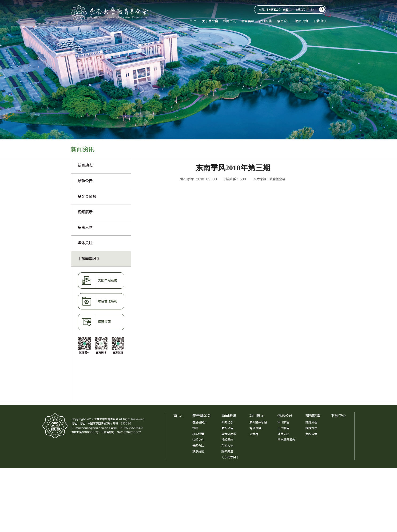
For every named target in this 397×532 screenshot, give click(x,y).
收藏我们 (300, 10)
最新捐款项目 (258, 422)
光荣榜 (254, 434)
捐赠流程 (311, 422)
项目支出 (283, 434)
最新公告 (227, 428)
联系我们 (198, 451)
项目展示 (248, 21)
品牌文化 (265, 21)
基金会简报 (229, 434)
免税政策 (311, 434)
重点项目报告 (286, 440)
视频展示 (227, 440)
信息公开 (284, 21)
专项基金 (255, 428)
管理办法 (198, 446)
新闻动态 (227, 422)
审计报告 (283, 422)
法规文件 (198, 440)
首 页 (193, 21)
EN (313, 10)
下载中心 (320, 21)
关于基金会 (210, 21)
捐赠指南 (301, 21)
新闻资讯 (229, 21)
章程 (195, 428)
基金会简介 (200, 422)
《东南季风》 (230, 457)
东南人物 (227, 446)
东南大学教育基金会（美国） (275, 10)
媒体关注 (227, 451)
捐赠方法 (311, 428)
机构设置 (198, 434)
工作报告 (283, 428)
